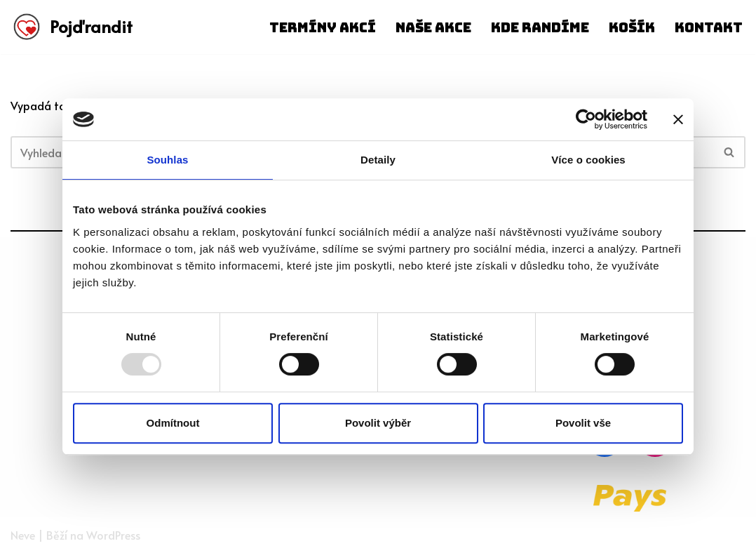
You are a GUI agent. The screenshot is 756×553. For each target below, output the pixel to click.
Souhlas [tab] (167, 160)
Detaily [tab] (378, 160)
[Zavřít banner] (678, 119)
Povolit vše (583, 423)
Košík (632, 27)
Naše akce (433, 27)
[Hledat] (730, 152)
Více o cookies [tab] (588, 160)
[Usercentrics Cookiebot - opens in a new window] (586, 119)
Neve (23, 535)
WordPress (113, 535)
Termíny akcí (323, 27)
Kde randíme (540, 27)
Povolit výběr (378, 423)
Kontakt (709, 27)
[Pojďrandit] (72, 27)
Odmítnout (173, 423)
